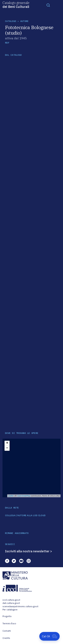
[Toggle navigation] (48, 5)
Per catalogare (10, 610)
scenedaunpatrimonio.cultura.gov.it (20, 606)
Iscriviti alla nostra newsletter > (29, 551)
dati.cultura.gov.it (11, 603)
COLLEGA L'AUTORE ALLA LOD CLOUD (25, 516)
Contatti (7, 631)
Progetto (7, 616)
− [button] (7, 448)
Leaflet (11, 496)
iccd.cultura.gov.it (11, 600)
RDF (7, 43)
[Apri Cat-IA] (49, 636)
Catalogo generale (16, 5)
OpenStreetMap (24, 496)
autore (25, 21)
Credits (6, 638)
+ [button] (7, 443)
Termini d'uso (9, 624)
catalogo (11, 21)
